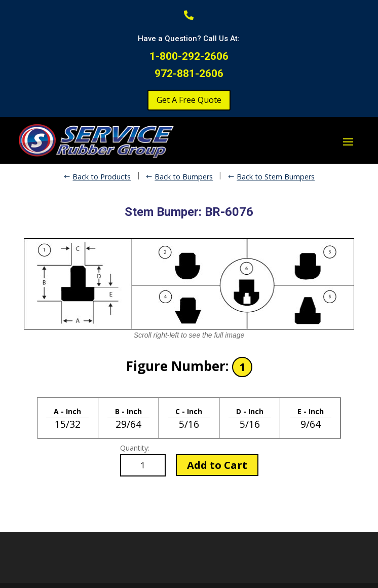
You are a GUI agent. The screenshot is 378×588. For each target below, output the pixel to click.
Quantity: (135, 448)
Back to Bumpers (184, 177)
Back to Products (102, 177)
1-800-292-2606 (189, 56)
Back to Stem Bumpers (276, 177)
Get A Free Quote (189, 100)
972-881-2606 (189, 73)
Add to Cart (217, 465)
